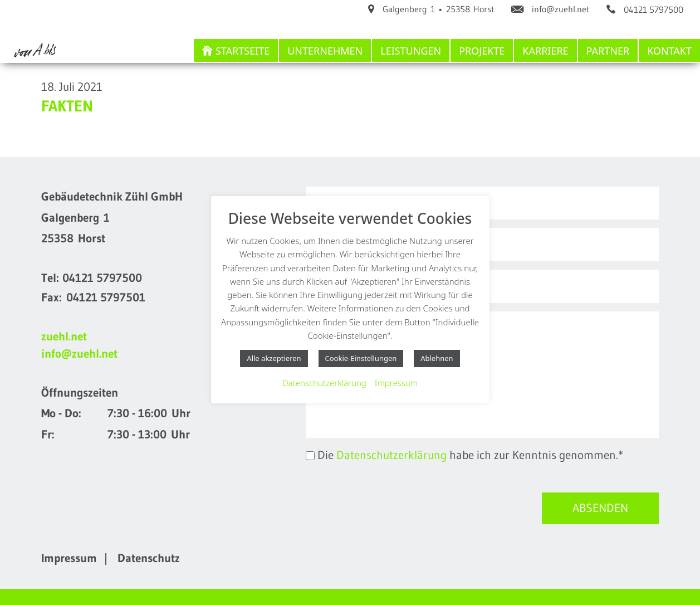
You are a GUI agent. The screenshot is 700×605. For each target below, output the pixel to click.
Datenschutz (149, 558)
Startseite (243, 51)
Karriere (545, 51)
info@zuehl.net (79, 354)
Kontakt (669, 51)
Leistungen (411, 51)
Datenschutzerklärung (391, 455)
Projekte (482, 51)
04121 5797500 (102, 278)
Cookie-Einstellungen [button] (361, 358)
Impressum (69, 558)
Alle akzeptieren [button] (274, 358)
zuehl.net (64, 336)
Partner (608, 51)
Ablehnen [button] (437, 358)
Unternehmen (325, 51)
